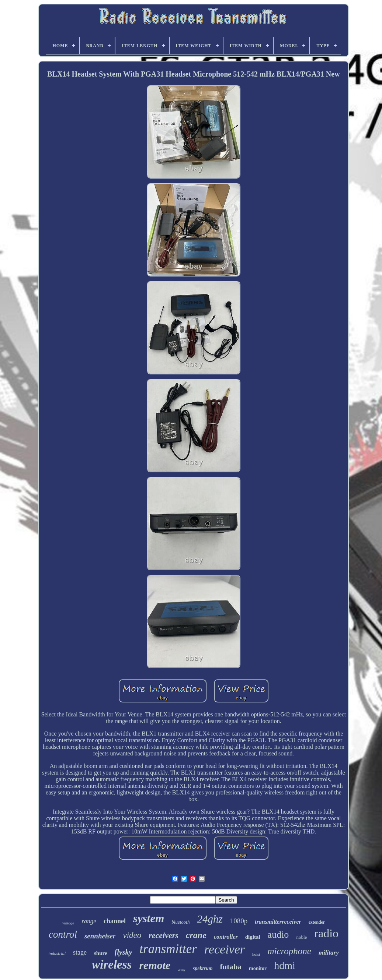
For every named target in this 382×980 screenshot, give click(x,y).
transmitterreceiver (278, 922)
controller (226, 937)
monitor (258, 968)
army (182, 970)
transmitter (168, 949)
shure (101, 953)
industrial (57, 953)
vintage (68, 923)
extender (317, 922)
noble (301, 937)
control (63, 934)
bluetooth (180, 922)
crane (196, 935)
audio (278, 935)
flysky (124, 952)
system (149, 918)
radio (326, 933)
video (132, 935)
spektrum (203, 968)
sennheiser (100, 936)
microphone (289, 951)
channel (115, 921)
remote (155, 965)
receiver (225, 949)
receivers (164, 935)
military (329, 953)
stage (80, 952)
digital (253, 937)
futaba (231, 967)
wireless (112, 965)
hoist (256, 954)
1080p (239, 921)
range (89, 921)
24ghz (210, 919)
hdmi (285, 965)
